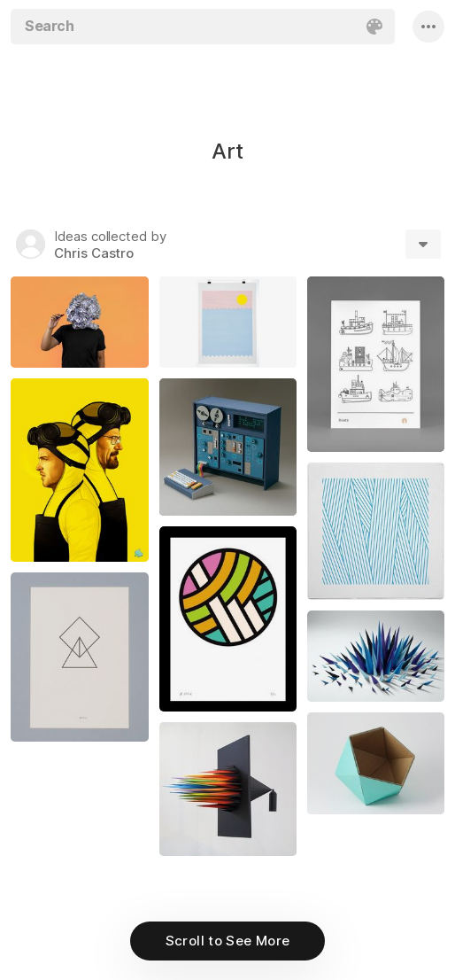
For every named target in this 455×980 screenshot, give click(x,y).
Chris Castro (94, 253)
